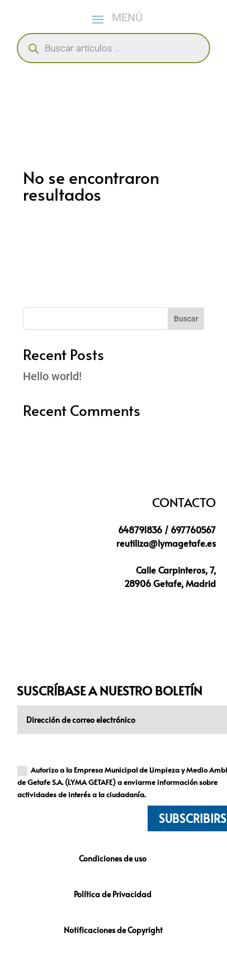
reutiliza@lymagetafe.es (166, 543)
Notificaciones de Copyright (113, 930)
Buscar (186, 319)
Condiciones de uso (114, 858)
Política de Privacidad (114, 894)
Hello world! (52, 376)
